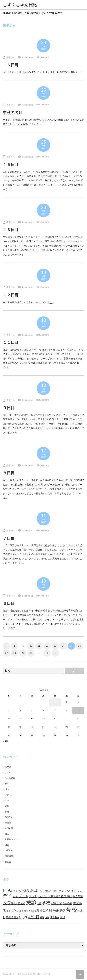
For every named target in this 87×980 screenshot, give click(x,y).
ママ (7, 800)
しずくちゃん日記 (24, 974)
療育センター (11, 839)
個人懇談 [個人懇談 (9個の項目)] (78, 896)
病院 (7, 834)
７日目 (9, 538)
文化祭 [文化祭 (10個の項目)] (15, 911)
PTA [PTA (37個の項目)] (7, 890)
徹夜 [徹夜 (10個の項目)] (70, 903)
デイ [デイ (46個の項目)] (8, 896)
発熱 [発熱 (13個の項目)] (62, 911)
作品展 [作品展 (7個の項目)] (57, 896)
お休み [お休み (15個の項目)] (25, 891)
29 (23, 653)
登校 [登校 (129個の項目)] (72, 910)
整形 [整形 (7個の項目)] (9, 911)
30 (31, 653)
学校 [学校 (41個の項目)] (46, 903)
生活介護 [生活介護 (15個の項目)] (46, 911)
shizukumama (43, 57)
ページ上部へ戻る (80, 974)
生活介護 (9, 828)
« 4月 (5, 741)
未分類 (8, 823)
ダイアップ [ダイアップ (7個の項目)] (76, 891)
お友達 (8, 767)
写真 (7, 806)
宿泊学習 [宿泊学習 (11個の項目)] (56, 903)
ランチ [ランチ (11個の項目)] (33, 896)
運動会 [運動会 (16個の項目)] (54, 917)
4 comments (27, 57)
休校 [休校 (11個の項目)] (51, 896)
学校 (7, 812)
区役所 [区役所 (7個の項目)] (14, 903)
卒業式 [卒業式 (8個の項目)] (22, 903)
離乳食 (8, 862)
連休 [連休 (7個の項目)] (47, 917)
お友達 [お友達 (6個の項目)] (48, 891)
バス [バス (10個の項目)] (15, 896)
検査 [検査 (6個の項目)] (21, 911)
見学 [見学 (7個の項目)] (16, 917)
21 (39, 646)
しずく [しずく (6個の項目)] (55, 891)
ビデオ (8, 795)
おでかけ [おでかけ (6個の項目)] (15, 891)
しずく (8, 773)
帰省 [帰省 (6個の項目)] (65, 903)
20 (31, 646)
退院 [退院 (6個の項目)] (42, 917)
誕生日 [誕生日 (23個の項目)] (34, 917)
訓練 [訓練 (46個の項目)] (23, 917)
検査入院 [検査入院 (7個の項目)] (28, 911)
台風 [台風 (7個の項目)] (39, 903)
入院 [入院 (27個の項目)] (7, 903)
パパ (7, 789)
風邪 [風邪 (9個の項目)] (62, 917)
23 (55, 646)
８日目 (9, 473)
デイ (7, 784)
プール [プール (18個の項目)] (23, 896)
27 (6, 653)
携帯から (11, 57)
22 (47, 646)
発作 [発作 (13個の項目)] (56, 911)
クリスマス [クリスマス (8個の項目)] (65, 891)
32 (47, 653)
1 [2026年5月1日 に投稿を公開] (55, 702)
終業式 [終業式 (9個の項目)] (10, 917)
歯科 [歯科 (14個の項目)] (36, 911)
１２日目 (11, 295)
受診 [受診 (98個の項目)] (31, 902)
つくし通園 (10, 778)
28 (14, 653)
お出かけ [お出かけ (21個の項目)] (37, 890)
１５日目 (11, 165)
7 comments (27, 105)
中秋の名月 (13, 113)
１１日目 (11, 342)
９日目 (9, 408)
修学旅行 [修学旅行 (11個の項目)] (67, 896)
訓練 (7, 845)
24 (63, 646)
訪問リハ (9, 850)
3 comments (27, 400)
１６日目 (11, 65)
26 (79, 646)
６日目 (9, 603)
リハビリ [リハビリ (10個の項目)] (43, 896)
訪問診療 (9, 856)
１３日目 (11, 230)
